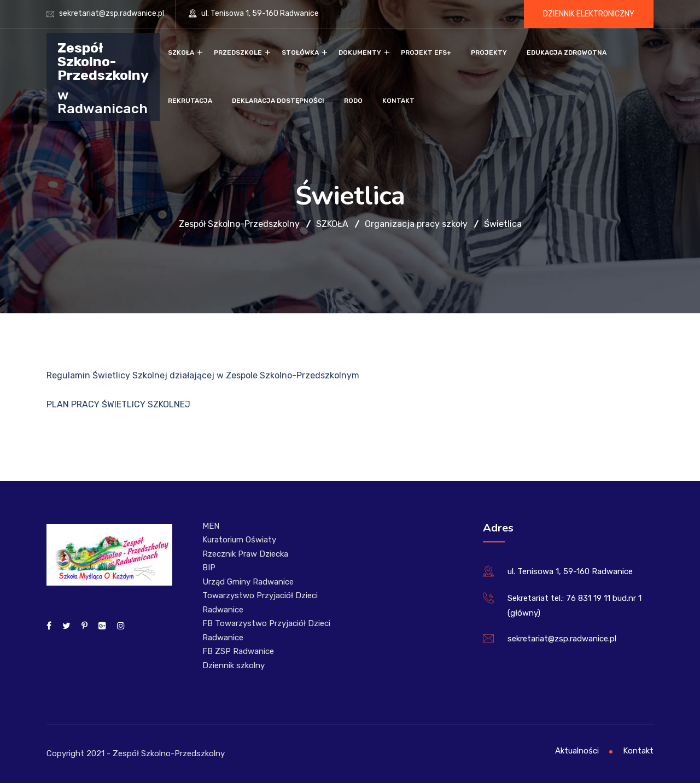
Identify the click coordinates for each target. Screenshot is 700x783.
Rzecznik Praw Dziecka (245, 554)
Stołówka (300, 52)
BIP (209, 568)
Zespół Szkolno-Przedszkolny (103, 61)
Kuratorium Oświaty (239, 540)
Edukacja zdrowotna (567, 52)
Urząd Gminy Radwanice (248, 582)
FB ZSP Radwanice (238, 651)
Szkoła (181, 52)
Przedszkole (238, 52)
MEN (211, 526)
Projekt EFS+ (426, 52)
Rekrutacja (190, 101)
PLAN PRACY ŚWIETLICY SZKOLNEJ (118, 404)
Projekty (489, 52)
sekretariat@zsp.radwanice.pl (112, 13)
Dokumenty (360, 52)
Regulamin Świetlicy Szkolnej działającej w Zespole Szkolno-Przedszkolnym (203, 375)
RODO (353, 101)
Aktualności (577, 751)
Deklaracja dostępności (278, 101)
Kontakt (398, 101)
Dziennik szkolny (234, 665)
